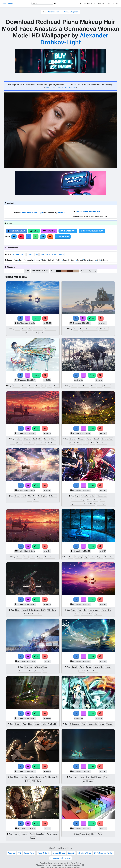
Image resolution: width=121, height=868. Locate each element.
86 (36, 428)
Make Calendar (68, 231)
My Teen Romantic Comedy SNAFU (83, 504)
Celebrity (104, 260)
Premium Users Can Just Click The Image (60, 87)
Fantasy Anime (92, 671)
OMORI (27, 781)
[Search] (55, 3)
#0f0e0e (59, 271)
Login (108, 3)
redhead (16, 254)
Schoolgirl (81, 439)
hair (37, 254)
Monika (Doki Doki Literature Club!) (33, 610)
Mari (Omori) (53, 777)
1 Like (34, 231)
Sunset (47, 439)
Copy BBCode (63, 237)
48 (92, 485)
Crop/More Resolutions (92, 231)
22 (92, 599)
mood (42, 254)
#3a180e (70, 271)
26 (92, 766)
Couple (19, 443)
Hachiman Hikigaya (78, 500)
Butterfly (97, 439)
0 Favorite (49, 231)
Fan (20, 260)
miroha (61, 213)
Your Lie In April (31, 333)
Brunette (24, 834)
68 (36, 485)
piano (23, 254)
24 (36, 656)
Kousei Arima (38, 329)
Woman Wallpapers (71, 12)
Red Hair (51, 260)
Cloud (35, 439)
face (48, 254)
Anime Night (101, 504)
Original (40, 557)
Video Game (104, 329)
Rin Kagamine (74, 724)
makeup (30, 254)
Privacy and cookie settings (60, 858)
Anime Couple (29, 443)
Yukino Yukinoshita (88, 496)
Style (86, 260)
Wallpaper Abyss (54, 12)
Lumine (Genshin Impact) (89, 329)
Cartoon (37, 260)
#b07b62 (64, 271)
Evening (72, 439)
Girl (98, 260)
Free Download (16, 231)
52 (92, 823)
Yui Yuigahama (101, 496)
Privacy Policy (29, 853)
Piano (24, 329)
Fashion (58, 260)
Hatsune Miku (99, 667)
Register (115, 3)
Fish (43, 386)
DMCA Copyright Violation (103, 853)
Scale (65, 260)
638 (36, 318)
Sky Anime (43, 333)
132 (92, 318)
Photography (28, 260)
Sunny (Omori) (41, 777)
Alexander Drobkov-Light (32, 213)
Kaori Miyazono (50, 329)
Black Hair (24, 777)
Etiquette (71, 853)
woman (54, 254)
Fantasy (89, 667)
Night (77, 496)
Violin (32, 777)
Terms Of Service (44, 853)
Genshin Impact (88, 333)
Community (99, 3)
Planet (24, 496)
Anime (22, 333)
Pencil (32, 834)
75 (92, 428)
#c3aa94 (76, 271)
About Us (11, 853)
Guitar (44, 260)
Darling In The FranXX (49, 724)
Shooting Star (42, 496)
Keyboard (72, 260)
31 (92, 713)
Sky (30, 329)
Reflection (27, 439)
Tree (24, 724)
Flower (24, 386)
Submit (88, 3)
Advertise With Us (84, 853)
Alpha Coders (7, 4)
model (62, 254)
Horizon (18, 439)
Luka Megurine (84, 386)
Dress (31, 386)
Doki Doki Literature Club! (33, 614)
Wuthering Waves (41, 667)
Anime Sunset (41, 443)
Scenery (17, 724)
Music (15, 260)
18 (36, 766)
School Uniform (107, 439)
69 (92, 375)
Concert (80, 260)
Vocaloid (107, 386)
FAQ (20, 853)
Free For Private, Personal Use (88, 211)
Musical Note (84, 834)
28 (92, 546)
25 (36, 713)
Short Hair (16, 386)
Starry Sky (32, 496)
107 (36, 375)
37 (36, 546)
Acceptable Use (59, 853)
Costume (92, 260)
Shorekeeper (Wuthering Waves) (30, 671)
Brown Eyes (40, 834)
